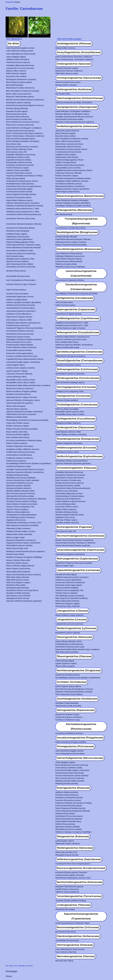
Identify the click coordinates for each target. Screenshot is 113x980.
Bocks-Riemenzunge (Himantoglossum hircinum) (25, 105)
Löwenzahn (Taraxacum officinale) (68, 173)
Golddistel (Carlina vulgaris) (66, 155)
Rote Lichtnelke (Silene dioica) (67, 342)
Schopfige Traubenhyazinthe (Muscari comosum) (74, 117)
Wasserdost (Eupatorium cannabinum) (70, 186)
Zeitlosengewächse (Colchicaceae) (77, 369)
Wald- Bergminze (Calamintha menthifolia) (22, 525)
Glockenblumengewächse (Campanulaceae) (81, 287)
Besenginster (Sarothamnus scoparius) (21, 79)
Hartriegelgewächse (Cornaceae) (76, 387)
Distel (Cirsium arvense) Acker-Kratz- (20, 125)
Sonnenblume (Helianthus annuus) (69, 184)
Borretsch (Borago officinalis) (17, 108)
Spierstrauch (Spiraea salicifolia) (18, 486)
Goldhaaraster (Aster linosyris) (67, 157)
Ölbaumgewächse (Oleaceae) (74, 656)
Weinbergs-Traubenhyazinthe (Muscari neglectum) (75, 122)
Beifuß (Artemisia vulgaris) (16, 73)
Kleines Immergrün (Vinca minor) (68, 82)
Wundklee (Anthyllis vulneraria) (67, 523)
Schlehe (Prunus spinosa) (16, 461)
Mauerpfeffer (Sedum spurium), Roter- (21, 380)
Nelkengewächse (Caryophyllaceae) (78, 332)
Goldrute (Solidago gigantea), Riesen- (70, 160)
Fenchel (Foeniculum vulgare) (67, 68)
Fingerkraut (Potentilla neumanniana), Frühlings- (24, 176)
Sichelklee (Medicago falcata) (17, 475)
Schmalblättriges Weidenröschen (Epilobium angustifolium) (28, 463)
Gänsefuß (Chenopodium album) (19, 197)
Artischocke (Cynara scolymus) (18, 62)
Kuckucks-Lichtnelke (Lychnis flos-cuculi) (71, 339)
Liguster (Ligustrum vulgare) (17, 371)
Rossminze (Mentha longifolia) (18, 434)
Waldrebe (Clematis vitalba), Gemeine (21, 531)
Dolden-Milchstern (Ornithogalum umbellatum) (73, 111)
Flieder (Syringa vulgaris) (16, 178)
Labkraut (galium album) (15, 365)
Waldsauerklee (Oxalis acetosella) (19, 534)
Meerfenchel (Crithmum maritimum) (69, 71)
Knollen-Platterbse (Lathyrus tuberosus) (21, 347)
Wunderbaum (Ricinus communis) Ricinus (71, 461)
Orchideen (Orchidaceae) (72, 682)
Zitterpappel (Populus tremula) (18, 598)
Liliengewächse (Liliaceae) (72, 611)
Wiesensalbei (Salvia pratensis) (18, 572)
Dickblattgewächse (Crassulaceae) (77, 405)
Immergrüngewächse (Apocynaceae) (79, 78)
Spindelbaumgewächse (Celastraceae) (80, 352)
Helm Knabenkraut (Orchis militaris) (20, 264)
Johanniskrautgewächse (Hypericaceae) (81, 550)
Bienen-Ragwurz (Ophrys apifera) (19, 82)
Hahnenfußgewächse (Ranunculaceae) (80, 758)
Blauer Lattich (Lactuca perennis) (19, 94)
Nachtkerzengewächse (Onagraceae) (79, 670)
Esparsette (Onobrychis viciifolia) (18, 160)
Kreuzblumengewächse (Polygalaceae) (80, 738)
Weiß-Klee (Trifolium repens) (66, 520)
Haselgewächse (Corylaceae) (74, 396)
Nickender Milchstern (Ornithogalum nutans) (72, 114)
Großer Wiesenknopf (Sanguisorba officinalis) (23, 247)
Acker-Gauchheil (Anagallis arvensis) (20, 48)
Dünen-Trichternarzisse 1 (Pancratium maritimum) (74, 59)
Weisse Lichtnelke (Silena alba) (67, 347)
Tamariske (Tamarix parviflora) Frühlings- (22, 501)
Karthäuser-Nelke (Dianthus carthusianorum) (23, 323)
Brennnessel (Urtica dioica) (16, 114)
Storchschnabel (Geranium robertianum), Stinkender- (26, 499)
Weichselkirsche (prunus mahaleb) (19, 545)
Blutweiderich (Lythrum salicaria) (18, 103)
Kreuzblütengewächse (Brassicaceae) (79, 249)
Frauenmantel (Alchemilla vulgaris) (19, 189)
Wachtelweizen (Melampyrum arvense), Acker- (24, 523)
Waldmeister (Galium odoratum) (18, 528)
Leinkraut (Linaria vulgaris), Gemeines (21, 368)
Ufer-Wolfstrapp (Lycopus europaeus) (20, 517)
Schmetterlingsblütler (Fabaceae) (77, 468)
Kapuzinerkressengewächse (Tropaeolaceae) (81, 916)
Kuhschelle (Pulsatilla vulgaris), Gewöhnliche (23, 362)
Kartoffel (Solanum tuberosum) (18, 325)
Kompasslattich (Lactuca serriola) (68, 168)
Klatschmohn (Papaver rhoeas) (18, 337)
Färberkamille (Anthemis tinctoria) (68, 147)
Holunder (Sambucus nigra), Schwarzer (21, 284)
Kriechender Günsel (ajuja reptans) (19, 353)
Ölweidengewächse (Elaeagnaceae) (78, 439)
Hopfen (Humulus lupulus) (16, 290)
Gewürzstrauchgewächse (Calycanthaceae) (81, 273)
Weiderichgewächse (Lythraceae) (77, 628)
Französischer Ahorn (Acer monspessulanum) (24, 186)
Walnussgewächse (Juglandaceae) (77, 559)
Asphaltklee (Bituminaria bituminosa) (20, 65)
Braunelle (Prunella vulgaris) (17, 111)
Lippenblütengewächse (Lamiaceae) (78, 570)
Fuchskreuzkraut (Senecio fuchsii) (68, 152)
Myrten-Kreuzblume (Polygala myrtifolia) (21, 391)
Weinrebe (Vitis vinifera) (15, 554)
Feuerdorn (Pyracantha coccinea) (19, 173)
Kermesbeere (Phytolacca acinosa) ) (20, 331)
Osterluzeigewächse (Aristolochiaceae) (80, 98)
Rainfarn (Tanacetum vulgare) (67, 176)
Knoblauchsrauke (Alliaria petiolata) (69, 261)
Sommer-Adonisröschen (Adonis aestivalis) (23, 480)
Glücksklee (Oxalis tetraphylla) (18, 231)
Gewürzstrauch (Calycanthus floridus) (20, 228)
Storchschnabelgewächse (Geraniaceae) (81, 536)
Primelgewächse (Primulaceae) (75, 746)
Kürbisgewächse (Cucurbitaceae (76, 419)
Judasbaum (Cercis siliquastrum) (19, 314)
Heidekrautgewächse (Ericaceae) (76, 448)
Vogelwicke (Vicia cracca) (65, 517)
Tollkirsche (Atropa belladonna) (18, 512)
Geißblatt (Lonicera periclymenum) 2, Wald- (23, 212)
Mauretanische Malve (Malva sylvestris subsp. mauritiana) (28, 385)
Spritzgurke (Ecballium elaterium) (68, 423)
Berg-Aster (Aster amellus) (16, 76)
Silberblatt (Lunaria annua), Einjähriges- (70, 267)
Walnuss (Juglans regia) (15, 537)
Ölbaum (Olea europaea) (16, 406)
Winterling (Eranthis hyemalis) (17, 588)
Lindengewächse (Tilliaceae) (74, 905)
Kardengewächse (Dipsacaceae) (76, 427)
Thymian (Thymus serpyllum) (17, 509)
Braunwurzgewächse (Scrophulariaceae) (81, 868)
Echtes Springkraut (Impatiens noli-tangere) (23, 141)
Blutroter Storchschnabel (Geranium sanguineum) (25, 100)
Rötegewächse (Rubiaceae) (73, 836)
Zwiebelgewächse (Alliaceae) (74, 44)
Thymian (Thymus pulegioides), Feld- (20, 507)
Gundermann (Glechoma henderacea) (21, 253)
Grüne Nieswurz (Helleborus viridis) (19, 251)
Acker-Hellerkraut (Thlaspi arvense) (19, 51)
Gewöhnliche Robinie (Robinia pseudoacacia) (23, 214)
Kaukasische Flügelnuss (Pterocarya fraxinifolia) (24, 328)
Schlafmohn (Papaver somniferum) (19, 458)
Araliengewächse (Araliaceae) (74, 89)
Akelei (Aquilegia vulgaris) (16, 57)
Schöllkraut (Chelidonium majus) (18, 466)
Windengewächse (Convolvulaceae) (78, 378)
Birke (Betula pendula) (14, 85)
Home (9, 976)
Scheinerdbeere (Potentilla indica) (19, 455)
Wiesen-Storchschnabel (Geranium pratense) (73, 545)
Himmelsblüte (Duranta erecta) (18, 276)
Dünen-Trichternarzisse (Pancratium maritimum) (74, 57)
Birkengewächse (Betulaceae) (75, 210)
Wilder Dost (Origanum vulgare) (18, 582)
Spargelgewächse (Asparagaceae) (77, 107)
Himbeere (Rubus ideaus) (16, 271)
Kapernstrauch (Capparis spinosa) (68, 314)
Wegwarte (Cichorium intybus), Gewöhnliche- (73, 189)
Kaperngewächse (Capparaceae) (76, 309)
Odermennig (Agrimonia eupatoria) (19, 403)
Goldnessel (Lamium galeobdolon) (19, 239)
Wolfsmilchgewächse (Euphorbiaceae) (80, 456)
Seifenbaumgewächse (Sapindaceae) (79, 859)
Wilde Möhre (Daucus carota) (67, 73)
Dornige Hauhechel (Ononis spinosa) (20, 131)
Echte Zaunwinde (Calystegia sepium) (21, 139)
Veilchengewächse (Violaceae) (75, 945)
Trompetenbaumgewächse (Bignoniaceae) (81, 221)
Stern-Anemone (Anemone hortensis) (20, 493)
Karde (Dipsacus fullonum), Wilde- (19, 320)
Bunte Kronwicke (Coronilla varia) (19, 119)
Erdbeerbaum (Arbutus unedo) (18, 157)
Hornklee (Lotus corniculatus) (17, 294)
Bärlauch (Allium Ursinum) (65, 48)
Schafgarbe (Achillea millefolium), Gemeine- (72, 181)
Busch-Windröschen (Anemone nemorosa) (22, 122)
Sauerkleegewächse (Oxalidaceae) (77, 699)
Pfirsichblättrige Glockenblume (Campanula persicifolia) (76, 294)
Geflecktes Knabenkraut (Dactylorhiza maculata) (24, 206)
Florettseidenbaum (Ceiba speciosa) (20, 184)
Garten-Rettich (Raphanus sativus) (19, 200)
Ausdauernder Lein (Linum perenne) (20, 68)
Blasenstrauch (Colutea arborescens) (20, 88)
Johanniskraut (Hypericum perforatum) (21, 311)
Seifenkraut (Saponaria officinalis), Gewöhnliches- (74, 345)
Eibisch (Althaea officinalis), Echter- (19, 149)
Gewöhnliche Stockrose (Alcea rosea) (20, 219)
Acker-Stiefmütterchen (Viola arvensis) (21, 54)
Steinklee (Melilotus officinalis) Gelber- (20, 491)
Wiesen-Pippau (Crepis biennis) (67, 192)
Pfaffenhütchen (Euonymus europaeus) (70, 356)
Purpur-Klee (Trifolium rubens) (18, 423)
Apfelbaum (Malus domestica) (17, 59)
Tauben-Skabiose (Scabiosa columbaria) (71, 434)
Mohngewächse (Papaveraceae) (76, 710)
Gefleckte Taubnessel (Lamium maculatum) (23, 203)
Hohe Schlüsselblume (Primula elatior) (21, 280)
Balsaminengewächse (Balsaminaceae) (80, 196)
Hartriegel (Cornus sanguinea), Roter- (20, 259)
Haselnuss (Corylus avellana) (17, 261)
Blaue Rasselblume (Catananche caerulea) (23, 91)
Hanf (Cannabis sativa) (15, 256)
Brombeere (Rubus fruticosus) (18, 117)
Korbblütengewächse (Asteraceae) (77, 126)
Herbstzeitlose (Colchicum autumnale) (21, 267)
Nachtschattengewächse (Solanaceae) (80, 882)
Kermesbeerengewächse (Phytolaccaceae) (81, 727)
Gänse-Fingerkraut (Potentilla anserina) (21, 194)
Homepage (11, 971)
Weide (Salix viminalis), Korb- (17, 548)
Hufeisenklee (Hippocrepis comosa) (20, 297)
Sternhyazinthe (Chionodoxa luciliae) (69, 119)
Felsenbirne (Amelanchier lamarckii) (20, 165)
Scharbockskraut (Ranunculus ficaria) (20, 452)
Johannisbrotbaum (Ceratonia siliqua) (20, 308)
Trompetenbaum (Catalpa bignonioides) (71, 228)
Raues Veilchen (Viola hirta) (17, 432)
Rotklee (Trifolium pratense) (17, 443)
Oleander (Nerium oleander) (66, 85)
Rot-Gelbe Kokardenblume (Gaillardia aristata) (73, 178)
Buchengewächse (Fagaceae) (74, 527)
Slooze (18, 2)
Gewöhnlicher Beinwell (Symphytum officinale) (24, 224)
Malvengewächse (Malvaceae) (75, 637)
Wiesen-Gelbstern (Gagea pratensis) (20, 566)
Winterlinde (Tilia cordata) (16, 585)
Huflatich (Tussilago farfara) (66, 162)
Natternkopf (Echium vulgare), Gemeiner (71, 242)
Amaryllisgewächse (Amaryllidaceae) (79, 52)
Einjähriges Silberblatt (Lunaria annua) (21, 155)
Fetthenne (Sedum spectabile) (18, 170)
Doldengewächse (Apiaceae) (74, 64)
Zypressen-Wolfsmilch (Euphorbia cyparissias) (73, 463)
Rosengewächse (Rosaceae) (73, 788)
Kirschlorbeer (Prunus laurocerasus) (20, 334)
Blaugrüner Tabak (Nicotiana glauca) (20, 97)
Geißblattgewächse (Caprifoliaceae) (78, 318)
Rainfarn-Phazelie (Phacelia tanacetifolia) (71, 245)
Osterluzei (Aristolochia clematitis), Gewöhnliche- (74, 103)
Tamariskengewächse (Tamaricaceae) (79, 896)
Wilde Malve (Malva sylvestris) (18, 577)
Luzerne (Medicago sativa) (16, 377)
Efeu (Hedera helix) (63, 94)
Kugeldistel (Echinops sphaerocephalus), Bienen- (74, 170)
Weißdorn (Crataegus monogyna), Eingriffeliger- (24, 557)
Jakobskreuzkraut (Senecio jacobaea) (70, 165)
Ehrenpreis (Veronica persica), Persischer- (22, 147)
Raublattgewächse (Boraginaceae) (77, 232)
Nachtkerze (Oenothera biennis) (18, 394)
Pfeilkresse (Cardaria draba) (66, 264)
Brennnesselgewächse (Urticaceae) (78, 927)
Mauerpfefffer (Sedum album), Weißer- (21, 382)
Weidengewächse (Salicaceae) (75, 848)
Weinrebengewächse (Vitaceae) (76, 956)
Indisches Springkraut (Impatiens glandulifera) (73, 203)
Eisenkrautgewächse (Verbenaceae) (78, 936)
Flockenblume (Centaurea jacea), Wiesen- (72, 149)
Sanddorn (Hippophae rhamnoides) (69, 443)
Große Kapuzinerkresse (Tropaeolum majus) (23, 245)
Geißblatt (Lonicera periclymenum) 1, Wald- (23, 209)
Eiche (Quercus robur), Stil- (16, 152)
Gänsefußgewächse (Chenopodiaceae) (80, 361)
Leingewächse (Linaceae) (72, 619)
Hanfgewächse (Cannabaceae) (75, 298)
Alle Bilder (13, 44)
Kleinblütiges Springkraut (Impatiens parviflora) (73, 206)
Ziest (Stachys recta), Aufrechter (18, 596)
